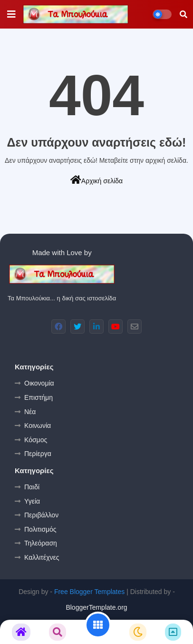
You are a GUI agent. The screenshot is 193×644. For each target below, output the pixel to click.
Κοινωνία (38, 426)
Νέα (30, 412)
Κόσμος (36, 440)
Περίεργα (38, 454)
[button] (183, 14)
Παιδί (32, 487)
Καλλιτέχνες (42, 557)
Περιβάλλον (41, 515)
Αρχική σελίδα (96, 180)
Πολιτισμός (40, 529)
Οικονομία (39, 383)
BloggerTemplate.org (96, 607)
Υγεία (32, 501)
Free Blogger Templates (89, 592)
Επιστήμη (39, 397)
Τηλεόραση (41, 543)
